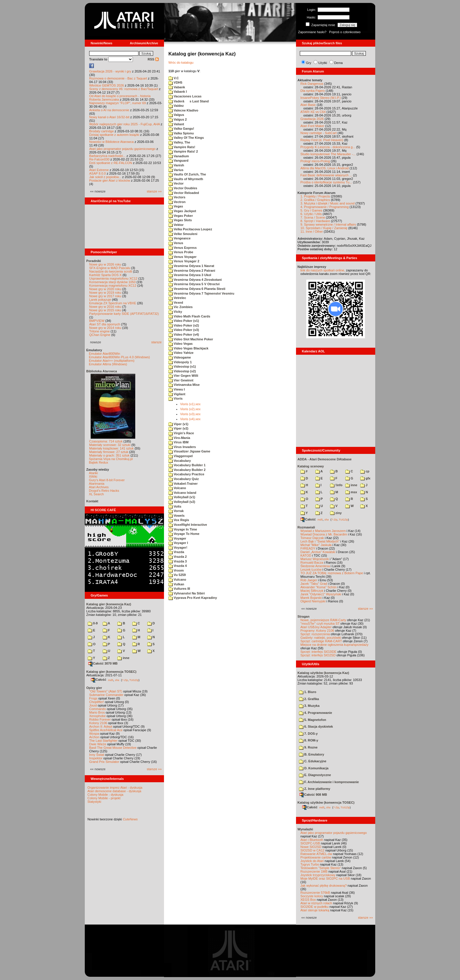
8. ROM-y (309, 740)
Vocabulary (180, 461)
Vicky (175, 312)
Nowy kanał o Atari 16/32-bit (109, 117)
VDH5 (175, 82)
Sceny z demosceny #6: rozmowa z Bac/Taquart (124, 89)
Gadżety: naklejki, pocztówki (321, 638)
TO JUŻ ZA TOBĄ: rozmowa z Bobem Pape (332, 573)
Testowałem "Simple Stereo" (321, 868)
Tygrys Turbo (310, 864)
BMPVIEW (97, 321)
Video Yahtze (181, 353)
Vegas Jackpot (182, 211)
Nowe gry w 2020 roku (105, 289)
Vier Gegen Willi (183, 376)
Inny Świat (97, 755)
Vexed (176, 303)
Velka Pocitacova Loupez (190, 229)
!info (336, 485)
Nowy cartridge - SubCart (319, 133)
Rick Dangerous (312, 84)
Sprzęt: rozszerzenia (315, 634)
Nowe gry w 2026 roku (105, 264)
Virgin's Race (181, 433)
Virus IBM (179, 442)
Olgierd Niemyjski (313, 601)
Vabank (177, 87)
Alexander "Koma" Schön (318, 587)
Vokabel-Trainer (183, 484)
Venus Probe (181, 252)
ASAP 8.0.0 (98, 173)
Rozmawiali (306, 527)
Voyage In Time (183, 529)
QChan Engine (100, 335)
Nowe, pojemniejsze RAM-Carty (323, 620)
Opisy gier (94, 688)
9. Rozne (308, 747)
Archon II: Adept (101, 726)
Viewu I (177, 389)
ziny (336, 513)
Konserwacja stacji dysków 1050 (112, 282)
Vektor (176, 225)
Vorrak (176, 511)
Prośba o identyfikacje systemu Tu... (326, 182)
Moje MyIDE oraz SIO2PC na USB (325, 878)
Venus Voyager (182, 257)
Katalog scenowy (311, 466)
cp (365, 471)
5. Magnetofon (313, 720)
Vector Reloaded (184, 193)
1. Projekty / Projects (315, 196)
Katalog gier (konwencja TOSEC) (111, 672)
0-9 (93, 623)
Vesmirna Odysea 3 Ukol (190, 275)
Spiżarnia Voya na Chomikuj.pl (111, 459)
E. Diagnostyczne (315, 775)
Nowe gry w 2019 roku (105, 293)
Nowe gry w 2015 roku (105, 310)
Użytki (323, 63)
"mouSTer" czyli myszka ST (320, 624)
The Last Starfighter (103, 741)
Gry (309, 63)
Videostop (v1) (182, 366)
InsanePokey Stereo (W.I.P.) (321, 98)
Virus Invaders (182, 447)
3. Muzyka (309, 706)
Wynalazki (305, 829)
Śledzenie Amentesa (315, 566)
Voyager (177, 538)
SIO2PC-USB (310, 843)
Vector (176, 183)
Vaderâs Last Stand (189, 101)
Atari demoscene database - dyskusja (114, 791)
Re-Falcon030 (99, 159)
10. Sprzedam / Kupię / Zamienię (324, 228)
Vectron (177, 202)
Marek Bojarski (311, 598)
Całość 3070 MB (103, 663)
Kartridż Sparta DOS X (105, 275)
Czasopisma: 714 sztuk (106, 441)
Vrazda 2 (178, 557)
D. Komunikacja (314, 768)
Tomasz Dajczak (312, 538)
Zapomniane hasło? (312, 32)
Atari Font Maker (312, 126)
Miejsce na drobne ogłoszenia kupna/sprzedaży (334, 645)
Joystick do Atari (312, 861)
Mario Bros (97, 712)
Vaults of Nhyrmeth (186, 179)
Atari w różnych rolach (316, 903)
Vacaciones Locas (185, 96)
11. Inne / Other (312, 232)
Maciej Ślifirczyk (312, 591)
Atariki (93, 473)
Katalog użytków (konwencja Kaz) (323, 673)
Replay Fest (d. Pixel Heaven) (322, 140)
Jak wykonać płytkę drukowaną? (324, 886)
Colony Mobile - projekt (104, 798)
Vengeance (180, 238)
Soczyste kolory (312, 896)
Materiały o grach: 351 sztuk (109, 455)
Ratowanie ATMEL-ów (316, 854)
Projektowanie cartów (316, 857)
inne (123, 658)
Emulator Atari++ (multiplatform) (112, 361)
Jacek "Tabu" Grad (314, 584)
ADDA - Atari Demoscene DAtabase (324, 459)
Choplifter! (97, 702)
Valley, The (179, 142)
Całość (99, 680)
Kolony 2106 (98, 723)
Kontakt (92, 501)
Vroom (176, 570)
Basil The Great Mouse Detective (113, 748)
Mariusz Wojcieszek (315, 559)
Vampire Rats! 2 (183, 151)
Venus (176, 243)
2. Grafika (309, 699)
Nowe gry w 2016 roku (105, 307)
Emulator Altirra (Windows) (108, 364)
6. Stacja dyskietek (316, 726)
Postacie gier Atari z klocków (110, 180)
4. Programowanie (316, 713)
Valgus (176, 115)
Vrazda (176, 552)
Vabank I (178, 92)
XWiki (93, 477)
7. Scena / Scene (313, 217)
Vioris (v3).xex (190, 414)
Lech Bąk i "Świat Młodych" (320, 541)
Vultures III (179, 589)
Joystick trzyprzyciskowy (318, 875)
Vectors (177, 197)
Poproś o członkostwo (345, 32)
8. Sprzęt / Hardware (315, 221)
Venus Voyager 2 (184, 261)
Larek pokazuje (100, 300)
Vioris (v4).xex (190, 419)
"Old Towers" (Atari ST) (106, 691)
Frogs (93, 698)
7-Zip (125, 680)
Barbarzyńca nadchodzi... (107, 156)
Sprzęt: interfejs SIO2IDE (318, 652)
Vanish (176, 165)
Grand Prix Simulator (104, 762)
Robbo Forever (100, 719)
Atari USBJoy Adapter (316, 627)
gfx (365, 478)
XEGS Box (308, 900)
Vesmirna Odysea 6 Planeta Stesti (197, 289)
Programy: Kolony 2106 (317, 631)
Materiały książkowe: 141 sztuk (111, 448)
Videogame (180, 357)
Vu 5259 (177, 575)
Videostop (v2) (182, 371)
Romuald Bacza (312, 562)
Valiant (176, 124)
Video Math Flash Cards (189, 316)
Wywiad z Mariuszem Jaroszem (323, 531)
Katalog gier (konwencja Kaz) (109, 604)
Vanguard (178, 160)
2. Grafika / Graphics (315, 200)
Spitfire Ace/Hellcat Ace (106, 730)
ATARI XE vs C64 (313, 112)
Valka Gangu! (181, 129)
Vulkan (176, 584)
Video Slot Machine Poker (191, 339)
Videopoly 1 (180, 362)
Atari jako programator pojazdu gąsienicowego (122, 149)
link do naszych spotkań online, (323, 270)
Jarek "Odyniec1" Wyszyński (321, 594)
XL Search (96, 494)
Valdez (176, 106)
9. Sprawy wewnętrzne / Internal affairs (328, 224)
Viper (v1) (178, 424)
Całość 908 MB (313, 795)
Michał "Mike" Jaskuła (316, 545)
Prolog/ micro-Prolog (315, 161)
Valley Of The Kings (186, 138)
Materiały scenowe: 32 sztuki (110, 445)
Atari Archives (99, 487)
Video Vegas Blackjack (188, 348)
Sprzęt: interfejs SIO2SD (318, 655)
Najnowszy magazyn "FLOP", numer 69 (117, 103)
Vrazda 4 (178, 566)
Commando (98, 709)
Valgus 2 (178, 119)
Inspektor (96, 758)
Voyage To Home (184, 534)
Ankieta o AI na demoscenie (109, 110)
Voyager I (178, 543)
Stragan (303, 616)
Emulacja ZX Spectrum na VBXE (113, 303)
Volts (175, 506)
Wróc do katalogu (181, 62)
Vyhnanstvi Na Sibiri (187, 593)
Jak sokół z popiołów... (105, 177)
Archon (94, 737)
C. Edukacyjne (313, 761)
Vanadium (179, 156)
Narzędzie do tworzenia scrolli (111, 271)
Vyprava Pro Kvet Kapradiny (193, 598)
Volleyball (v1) (182, 497)
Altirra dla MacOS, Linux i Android (324, 168)
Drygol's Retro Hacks (104, 491)
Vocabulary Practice (186, 474)
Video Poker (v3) (184, 330)
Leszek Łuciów (311, 570)
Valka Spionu (181, 133)
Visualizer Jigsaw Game (189, 451)
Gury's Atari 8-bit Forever (107, 480)
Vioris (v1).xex (190, 404)
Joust (93, 705)
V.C (174, 78)
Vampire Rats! (182, 147)
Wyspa (94, 734)
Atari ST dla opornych (105, 324)
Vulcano (177, 579)
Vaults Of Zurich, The (187, 174)
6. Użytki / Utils (311, 214)
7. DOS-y (308, 734)
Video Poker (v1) (184, 321)
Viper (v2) (178, 428)
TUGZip (134, 680)
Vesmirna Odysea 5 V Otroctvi (194, 284)
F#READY (308, 548)
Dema (338, 63)
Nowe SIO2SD (311, 847)
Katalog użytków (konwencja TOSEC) (326, 802)
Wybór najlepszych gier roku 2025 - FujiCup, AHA (125, 124)
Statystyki (94, 802)
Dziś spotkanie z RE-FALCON (111, 163)
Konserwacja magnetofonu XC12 (113, 285)
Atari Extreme (99, 170)
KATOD (306, 555)
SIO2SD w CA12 (312, 850)
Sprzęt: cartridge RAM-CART (321, 641)
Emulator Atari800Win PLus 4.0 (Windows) (119, 357)
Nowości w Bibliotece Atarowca (111, 142)
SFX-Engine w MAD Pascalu (110, 268)
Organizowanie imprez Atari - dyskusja (115, 788)
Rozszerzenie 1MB (314, 871)
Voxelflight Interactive (188, 525)
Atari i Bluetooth (312, 840)
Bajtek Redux (98, 462)
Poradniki (94, 261)
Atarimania (97, 484)
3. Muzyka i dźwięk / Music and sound (328, 203)
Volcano (177, 488)
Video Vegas (181, 344)
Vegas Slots (180, 220)
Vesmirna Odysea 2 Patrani (192, 271)
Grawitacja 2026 (312, 119)
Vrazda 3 (178, 561)
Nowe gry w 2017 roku (105, 296)
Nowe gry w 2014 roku (105, 328)
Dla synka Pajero (313, 91)
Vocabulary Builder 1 (187, 465)
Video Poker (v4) (184, 334)
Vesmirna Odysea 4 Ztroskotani (195, 280)
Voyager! (178, 548)
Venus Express (182, 248)
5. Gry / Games (311, 210)
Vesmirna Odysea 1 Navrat (191, 266)
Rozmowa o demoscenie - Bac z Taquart (118, 78)
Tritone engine (99, 331)
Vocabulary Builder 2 (187, 470)
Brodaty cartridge (102, 131)
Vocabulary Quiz (184, 479)
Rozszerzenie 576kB (315, 893)
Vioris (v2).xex (190, 409)
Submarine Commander (106, 695)
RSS (153, 59)
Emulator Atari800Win (104, 354)
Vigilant (177, 394)
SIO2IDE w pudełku (314, 907)
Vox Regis (179, 520)
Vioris (175, 398)
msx (351, 492)
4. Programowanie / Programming (324, 207)
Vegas (176, 206)
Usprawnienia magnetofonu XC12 (113, 278)
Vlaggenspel (181, 456)
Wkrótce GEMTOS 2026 (106, 85)
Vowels (176, 516)
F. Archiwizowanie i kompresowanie (329, 782)
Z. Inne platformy (315, 789)
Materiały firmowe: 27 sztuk (109, 452)
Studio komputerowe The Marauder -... (328, 154)
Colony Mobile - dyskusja (105, 795)
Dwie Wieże (98, 744)
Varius (176, 170)
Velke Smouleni (183, 234)
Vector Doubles (183, 188)
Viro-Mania (179, 438)
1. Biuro (308, 692)
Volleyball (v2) (182, 502)
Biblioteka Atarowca (102, 371)
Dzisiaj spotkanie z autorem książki (114, 135)
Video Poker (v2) (184, 325)
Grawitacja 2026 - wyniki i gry (110, 71)
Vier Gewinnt (181, 380)
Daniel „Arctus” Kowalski (318, 552)
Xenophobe (97, 716)
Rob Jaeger (309, 580)
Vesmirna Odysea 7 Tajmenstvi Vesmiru (201, 293)
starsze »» (154, 191)
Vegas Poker (181, 216)
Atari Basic (308, 105)
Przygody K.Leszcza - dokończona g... (328, 147)
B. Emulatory (312, 754)
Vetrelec (177, 298)
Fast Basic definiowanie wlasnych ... (326, 175)
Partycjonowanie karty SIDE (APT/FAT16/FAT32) (124, 314)
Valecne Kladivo (183, 110)
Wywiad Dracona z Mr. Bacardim (324, 534)
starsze (157, 342)
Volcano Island (182, 493)
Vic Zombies (181, 307)
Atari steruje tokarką (315, 910)
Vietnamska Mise (184, 385)
